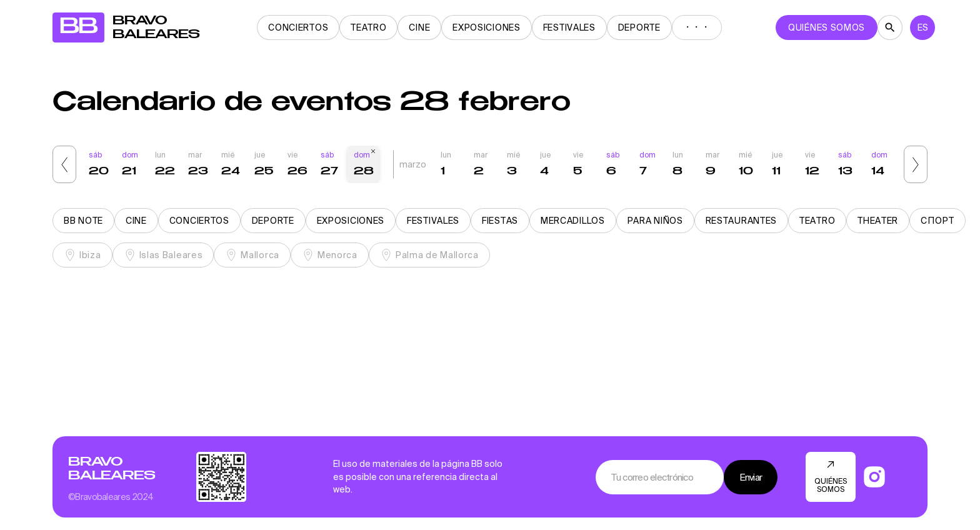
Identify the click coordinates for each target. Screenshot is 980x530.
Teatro (368, 27)
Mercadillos (573, 221)
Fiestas (500, 221)
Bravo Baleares (112, 469)
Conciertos (298, 27)
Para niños (655, 221)
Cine (419, 27)
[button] (64, 164)
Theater (878, 221)
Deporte (639, 27)
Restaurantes (741, 221)
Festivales (569, 27)
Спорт (937, 221)
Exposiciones (486, 27)
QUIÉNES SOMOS (827, 27)
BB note (83, 221)
